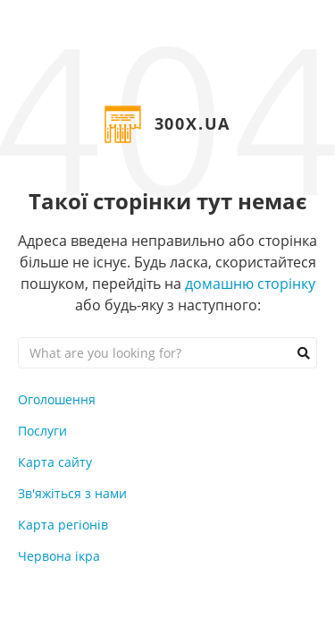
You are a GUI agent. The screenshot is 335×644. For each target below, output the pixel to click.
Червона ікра (59, 556)
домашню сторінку (250, 284)
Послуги (42, 431)
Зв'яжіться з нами (72, 493)
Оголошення (57, 399)
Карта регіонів (63, 525)
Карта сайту (55, 462)
